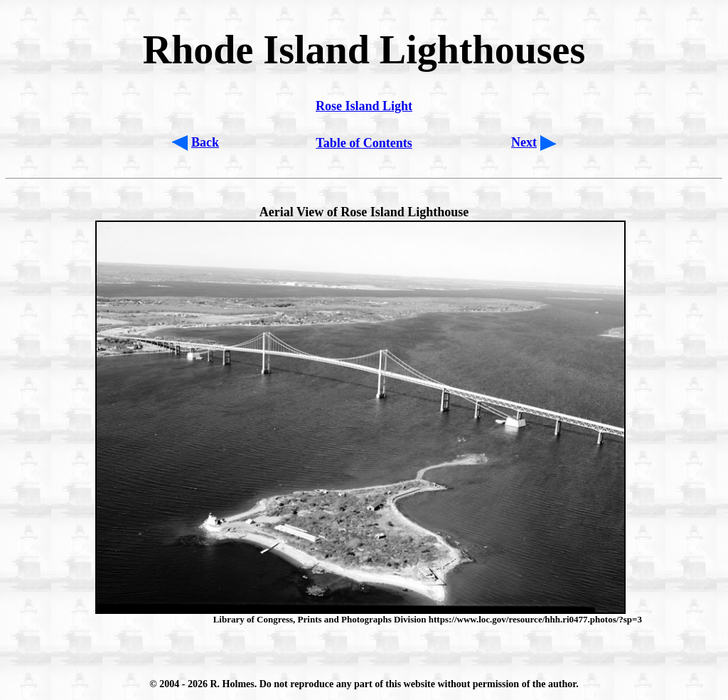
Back (205, 142)
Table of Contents (364, 143)
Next (524, 142)
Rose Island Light (364, 106)
